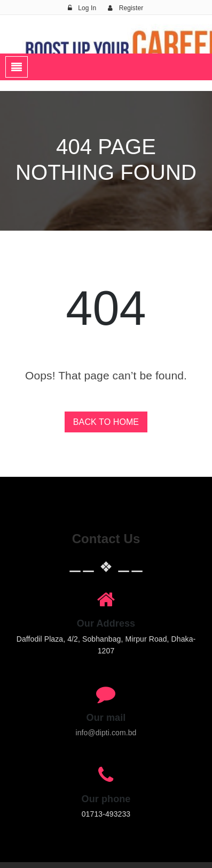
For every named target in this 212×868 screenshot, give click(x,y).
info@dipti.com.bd (106, 733)
